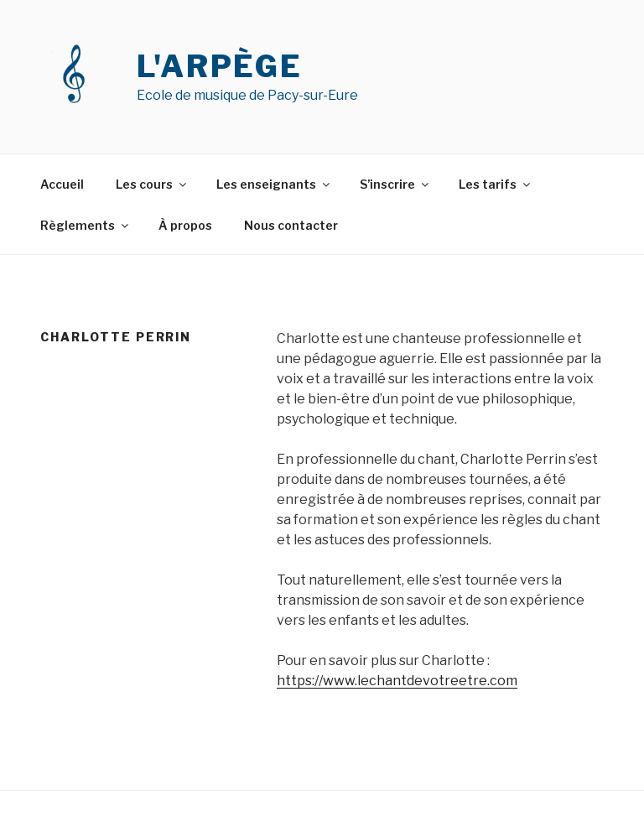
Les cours (152, 184)
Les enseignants (274, 184)
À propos (185, 225)
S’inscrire (395, 184)
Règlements (86, 225)
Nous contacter (291, 225)
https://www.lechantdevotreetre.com (397, 681)
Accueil (62, 184)
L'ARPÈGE (220, 66)
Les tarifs (496, 184)
